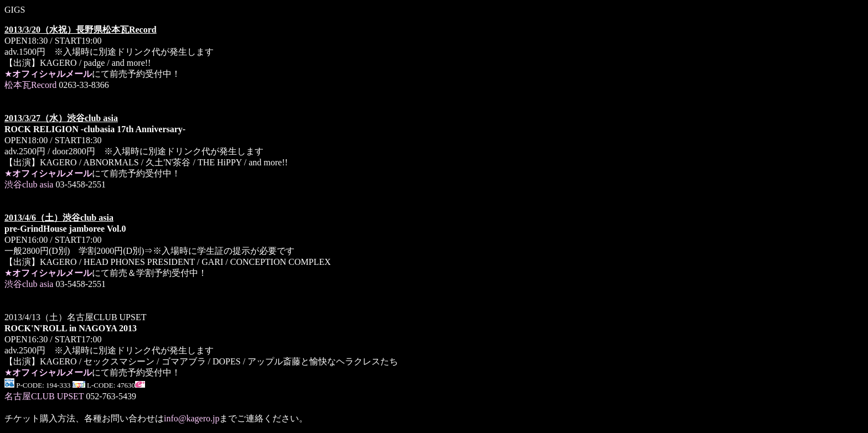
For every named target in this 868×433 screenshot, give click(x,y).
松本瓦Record (30, 85)
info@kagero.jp (192, 418)
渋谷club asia (29, 184)
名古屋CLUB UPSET (44, 396)
